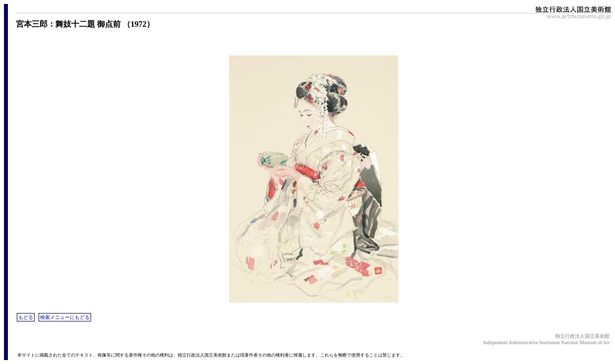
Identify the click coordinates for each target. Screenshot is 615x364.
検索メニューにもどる (65, 317)
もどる (26, 317)
